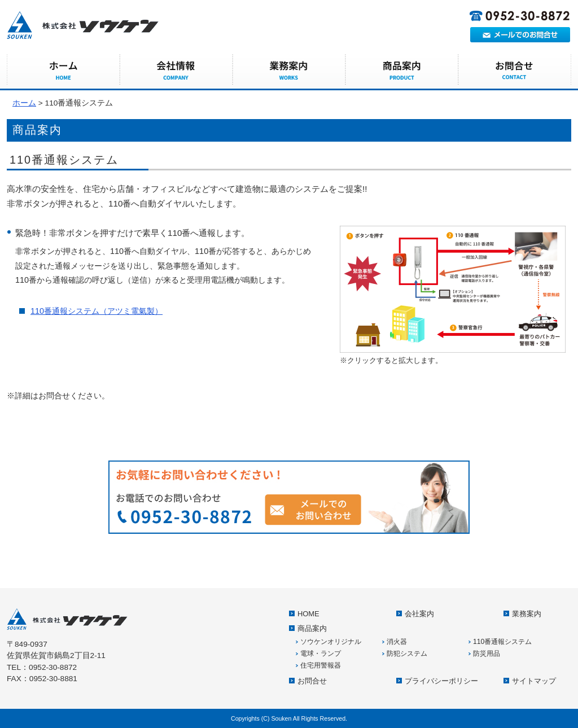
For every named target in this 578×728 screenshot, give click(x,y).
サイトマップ (534, 681)
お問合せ (515, 71)
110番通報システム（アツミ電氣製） (97, 311)
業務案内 (289, 71)
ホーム (24, 103)
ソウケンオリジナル (331, 642)
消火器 (397, 642)
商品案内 (402, 71)
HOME (63, 71)
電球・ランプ (321, 654)
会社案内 (176, 71)
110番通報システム (502, 642)
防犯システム (407, 654)
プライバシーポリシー (441, 681)
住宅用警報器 (321, 665)
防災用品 (487, 654)
